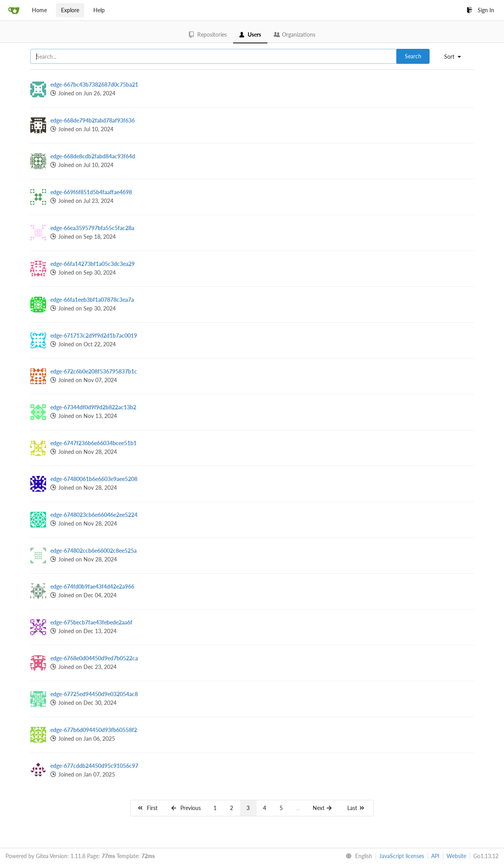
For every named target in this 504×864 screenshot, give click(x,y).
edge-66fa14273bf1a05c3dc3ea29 (93, 264)
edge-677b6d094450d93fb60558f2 (94, 730)
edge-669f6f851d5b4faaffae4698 (91, 192)
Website (456, 856)
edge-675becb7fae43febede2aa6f (91, 622)
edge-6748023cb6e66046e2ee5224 (94, 515)
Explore (70, 10)
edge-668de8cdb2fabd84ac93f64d (93, 156)
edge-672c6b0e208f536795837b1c (94, 371)
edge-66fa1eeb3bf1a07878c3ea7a (92, 300)
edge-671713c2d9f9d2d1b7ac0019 (94, 335)
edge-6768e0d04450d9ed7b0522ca (94, 658)
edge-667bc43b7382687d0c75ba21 (94, 85)
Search (413, 56)
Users (250, 34)
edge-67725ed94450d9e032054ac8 (94, 694)
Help (99, 10)
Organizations (295, 34)
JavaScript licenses (402, 856)
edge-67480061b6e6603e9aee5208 (94, 479)
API (435, 856)
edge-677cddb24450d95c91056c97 (94, 766)
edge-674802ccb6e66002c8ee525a (94, 551)
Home (39, 10)
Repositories (208, 34)
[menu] (456, 57)
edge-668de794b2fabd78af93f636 (93, 120)
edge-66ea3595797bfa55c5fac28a (92, 228)
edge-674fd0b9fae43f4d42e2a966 (92, 586)
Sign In (480, 10)
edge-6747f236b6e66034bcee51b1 (94, 443)
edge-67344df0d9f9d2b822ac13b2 (93, 407)
